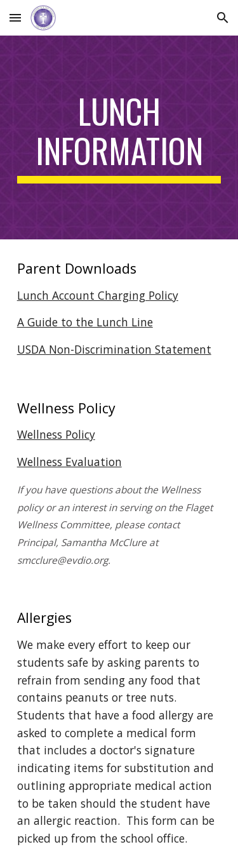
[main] (119, 137)
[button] (15, 17)
